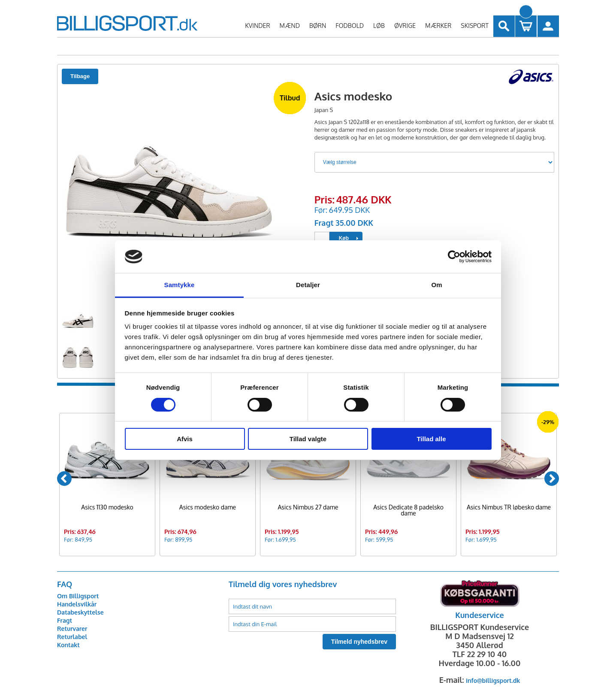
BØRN (318, 26)
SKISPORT (475, 26)
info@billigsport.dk (493, 680)
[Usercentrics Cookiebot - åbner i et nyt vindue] (454, 257)
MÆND (290, 26)
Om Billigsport (78, 596)
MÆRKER (438, 26)
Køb (344, 238)
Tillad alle (431, 439)
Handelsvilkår (77, 604)
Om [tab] (436, 285)
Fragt (65, 620)
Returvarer (72, 629)
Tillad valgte (308, 439)
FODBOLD (350, 26)
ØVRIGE (405, 26)
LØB (379, 26)
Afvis (185, 439)
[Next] (552, 479)
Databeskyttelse (80, 612)
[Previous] (64, 479)
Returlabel (72, 637)
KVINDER (257, 26)
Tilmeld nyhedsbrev (359, 642)
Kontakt (68, 645)
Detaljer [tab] (308, 285)
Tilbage (80, 76)
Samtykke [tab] (180, 285)
